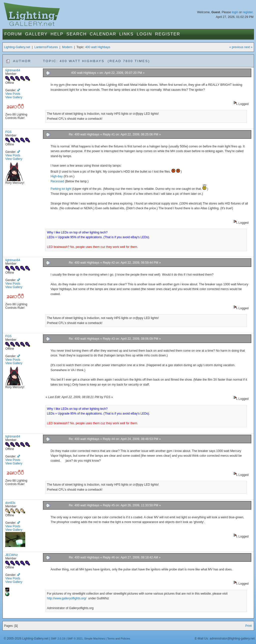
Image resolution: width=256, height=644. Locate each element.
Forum (13, 34)
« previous (236, 47)
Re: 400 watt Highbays (84, 134)
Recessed (57, 181)
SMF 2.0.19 (58, 639)
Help (57, 34)
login (235, 12)
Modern (67, 47)
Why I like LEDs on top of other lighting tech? (77, 232)
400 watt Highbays (98, 47)
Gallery (36, 34)
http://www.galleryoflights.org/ (67, 598)
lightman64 (13, 70)
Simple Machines (95, 639)
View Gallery (14, 97)
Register (168, 34)
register (248, 12)
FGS (8, 132)
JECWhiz (11, 555)
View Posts (13, 94)
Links (126, 34)
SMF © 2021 (75, 639)
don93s (10, 503)
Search (77, 34)
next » (248, 47)
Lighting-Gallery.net (17, 47)
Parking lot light (61, 189)
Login (144, 34)
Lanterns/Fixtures (46, 47)
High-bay (57, 176)
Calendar (103, 34)
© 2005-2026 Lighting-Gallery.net (26, 639)
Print (248, 626)
